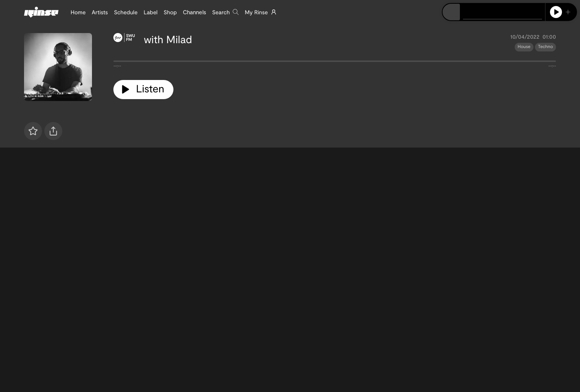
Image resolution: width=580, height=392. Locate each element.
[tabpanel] (335, 63)
